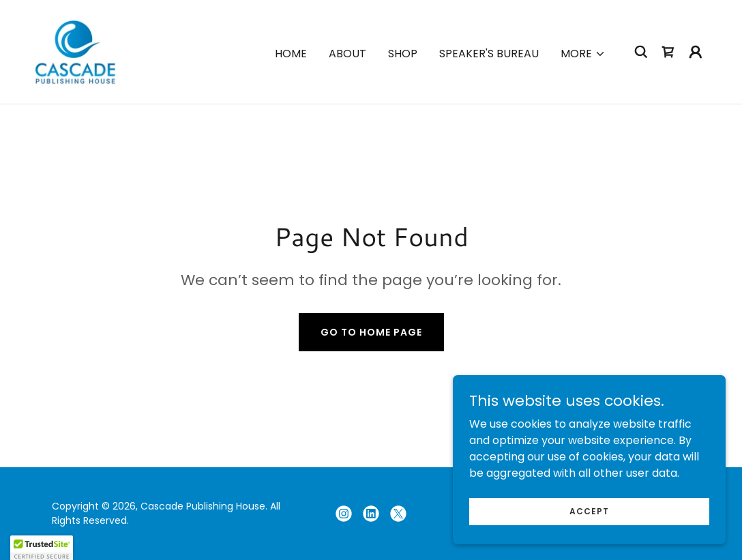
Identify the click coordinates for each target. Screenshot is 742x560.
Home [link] (291, 54)
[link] (76, 51)
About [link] (347, 54)
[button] (583, 54)
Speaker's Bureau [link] (489, 54)
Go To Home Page (371, 332)
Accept (589, 511)
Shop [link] (403, 54)
